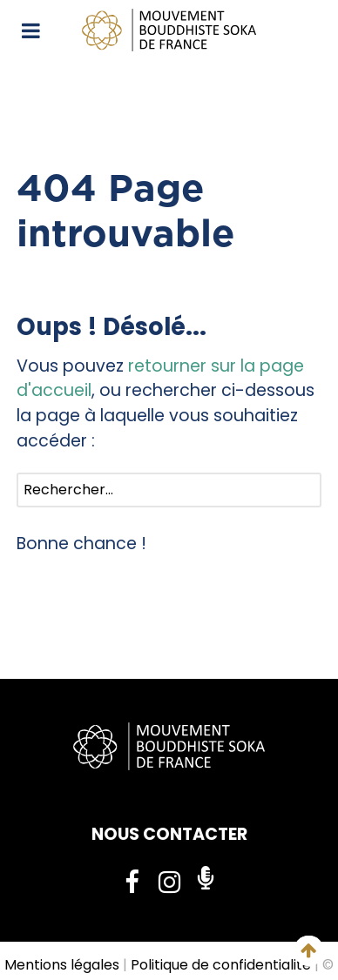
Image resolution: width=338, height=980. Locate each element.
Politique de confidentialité (221, 965)
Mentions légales (62, 965)
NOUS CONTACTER (169, 834)
